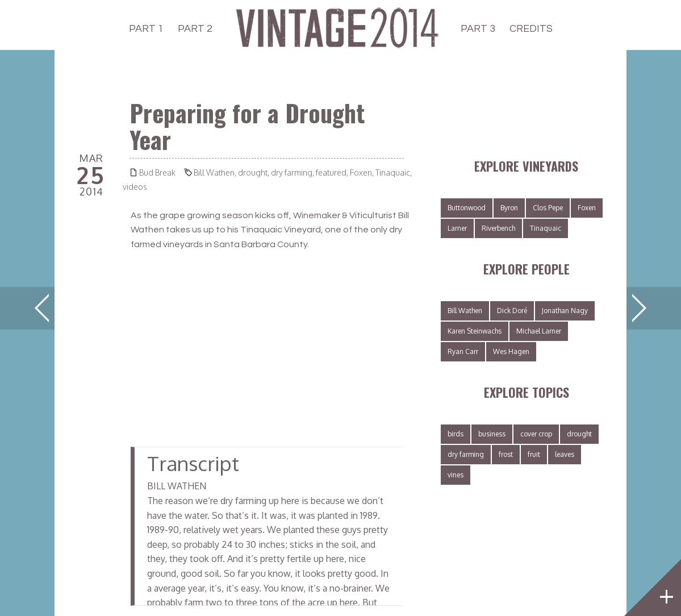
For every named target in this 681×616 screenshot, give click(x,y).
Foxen (361, 172)
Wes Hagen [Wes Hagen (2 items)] (511, 351)
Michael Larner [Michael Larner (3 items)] (539, 331)
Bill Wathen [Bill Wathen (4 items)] (465, 311)
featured (331, 172)
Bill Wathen (214, 172)
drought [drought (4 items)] (579, 434)
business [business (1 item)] (492, 434)
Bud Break (157, 172)
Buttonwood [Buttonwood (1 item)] (467, 208)
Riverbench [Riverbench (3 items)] (498, 228)
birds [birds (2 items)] (456, 434)
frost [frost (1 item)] (506, 454)
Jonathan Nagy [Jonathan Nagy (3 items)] (565, 311)
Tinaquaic (393, 172)
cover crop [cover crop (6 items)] (536, 434)
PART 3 (478, 29)
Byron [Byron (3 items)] (509, 208)
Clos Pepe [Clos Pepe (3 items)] (548, 208)
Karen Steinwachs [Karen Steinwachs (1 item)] (475, 331)
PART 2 (195, 29)
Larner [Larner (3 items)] (457, 228)
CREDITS (531, 29)
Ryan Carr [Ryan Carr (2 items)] (463, 351)
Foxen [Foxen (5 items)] (587, 208)
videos (135, 187)
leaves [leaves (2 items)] (565, 454)
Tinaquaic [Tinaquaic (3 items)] (546, 228)
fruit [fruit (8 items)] (534, 454)
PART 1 (146, 29)
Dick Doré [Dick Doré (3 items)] (512, 311)
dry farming (292, 172)
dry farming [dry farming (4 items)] (466, 454)
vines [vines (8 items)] (456, 475)
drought (253, 172)
